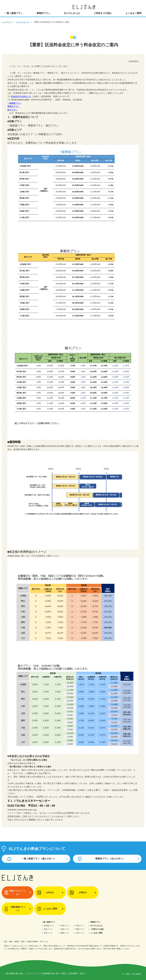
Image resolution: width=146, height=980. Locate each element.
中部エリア (65, 926)
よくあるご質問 (133, 13)
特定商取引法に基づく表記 (54, 973)
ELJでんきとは (72, 13)
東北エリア (48, 929)
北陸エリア (65, 929)
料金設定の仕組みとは (21, 96)
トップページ (7, 22)
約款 (82, 973)
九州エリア (80, 933)
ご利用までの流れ (103, 13)
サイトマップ (33, 973)
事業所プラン (43, 13)
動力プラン (12, 110)
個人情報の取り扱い (15, 973)
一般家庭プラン (14, 103)
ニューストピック (23, 22)
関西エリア (65, 933)
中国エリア (80, 926)
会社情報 (73, 973)
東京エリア (48, 933)
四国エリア (80, 929)
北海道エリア (49, 926)
